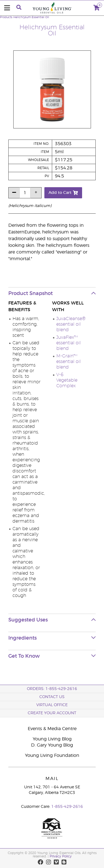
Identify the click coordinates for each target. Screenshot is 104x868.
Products (6, 17)
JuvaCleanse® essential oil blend (71, 324)
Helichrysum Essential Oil (31, 17)
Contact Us (52, 697)
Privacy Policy (61, 856)
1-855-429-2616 (67, 807)
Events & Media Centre (52, 729)
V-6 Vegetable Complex (67, 380)
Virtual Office (52, 705)
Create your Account (52, 713)
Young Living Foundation (52, 755)
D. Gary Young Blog (52, 745)
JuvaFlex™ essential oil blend (69, 343)
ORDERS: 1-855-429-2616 (52, 689)
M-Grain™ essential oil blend (69, 362)
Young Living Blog (52, 739)
